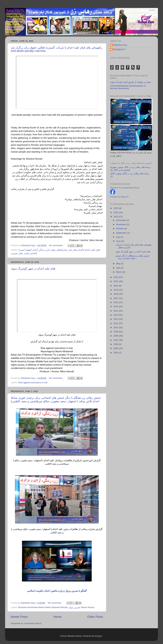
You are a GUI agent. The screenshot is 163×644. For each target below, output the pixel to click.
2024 (116, 212)
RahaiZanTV (119, 49)
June (119, 241)
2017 (116, 298)
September (122, 233)
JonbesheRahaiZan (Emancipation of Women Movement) (128, 87)
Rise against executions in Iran (33, 383)
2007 (116, 340)
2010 (116, 327)
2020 (116, 286)
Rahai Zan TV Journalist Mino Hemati (125, 188)
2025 (116, 208)
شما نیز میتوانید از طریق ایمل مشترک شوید (131, 82)
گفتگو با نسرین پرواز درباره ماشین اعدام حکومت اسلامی (57, 591)
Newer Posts (19, 617)
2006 (116, 344)
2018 (116, 294)
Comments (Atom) (33, 623)
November (121, 224)
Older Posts (95, 617)
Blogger (99, 636)
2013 (116, 315)
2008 (116, 336)
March (119, 272)
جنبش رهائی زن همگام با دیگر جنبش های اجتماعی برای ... (133, 257)
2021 (116, 281)
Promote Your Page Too (119, 197)
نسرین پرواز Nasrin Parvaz (82, 607)
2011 (116, 323)
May (118, 264)
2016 (116, 302)
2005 (116, 348)
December (121, 220)
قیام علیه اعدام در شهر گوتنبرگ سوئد (33, 269)
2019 (116, 290)
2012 (116, 319)
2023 (116, 217)
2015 (116, 306)
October (120, 229)
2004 (116, 353)
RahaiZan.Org (120, 45)
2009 (116, 332)
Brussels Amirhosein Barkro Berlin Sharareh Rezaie (43, 607)
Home (57, 617)
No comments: (56, 245)
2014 (116, 311)
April (119, 268)
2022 (116, 277)
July (118, 237)
